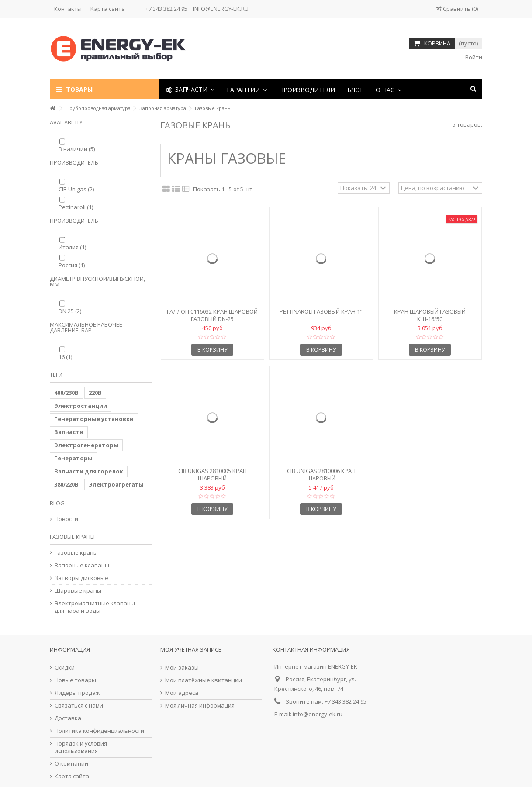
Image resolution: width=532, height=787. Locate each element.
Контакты (68, 9)
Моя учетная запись (191, 649)
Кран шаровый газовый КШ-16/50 (430, 315)
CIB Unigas (76, 189)
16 (65, 357)
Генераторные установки (94, 419)
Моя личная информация (200, 706)
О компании (71, 764)
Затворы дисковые (81, 578)
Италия (72, 247)
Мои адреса (182, 693)
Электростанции (81, 406)
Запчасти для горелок (89, 471)
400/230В (66, 393)
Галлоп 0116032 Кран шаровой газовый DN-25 (212, 315)
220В (95, 393)
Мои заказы (182, 668)
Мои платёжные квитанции (204, 680)
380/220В (66, 484)
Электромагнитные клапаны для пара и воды (95, 607)
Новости (66, 519)
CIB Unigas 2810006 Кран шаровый (321, 475)
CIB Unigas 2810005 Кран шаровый (212, 475)
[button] (247, 89)
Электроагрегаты (116, 484)
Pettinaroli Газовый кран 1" (321, 311)
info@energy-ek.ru (318, 714)
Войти (473, 57)
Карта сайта (108, 9)
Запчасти (69, 432)
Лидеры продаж (77, 693)
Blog (57, 503)
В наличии (77, 149)
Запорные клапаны (82, 565)
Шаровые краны (78, 591)
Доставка (68, 718)
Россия (72, 265)
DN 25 (70, 311)
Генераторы (73, 458)
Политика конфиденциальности (99, 731)
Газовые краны (76, 553)
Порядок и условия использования (81, 747)
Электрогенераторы (86, 445)
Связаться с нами (79, 706)
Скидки (65, 668)
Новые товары (75, 680)
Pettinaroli (76, 207)
